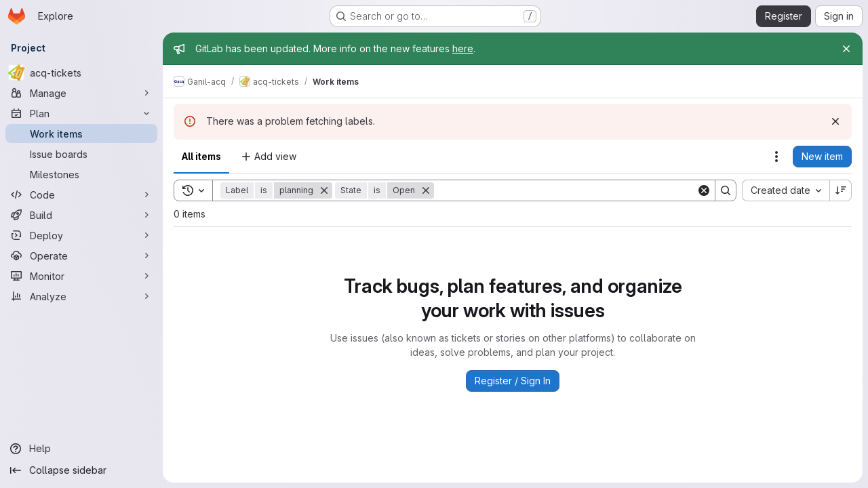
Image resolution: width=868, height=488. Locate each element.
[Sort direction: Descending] (841, 190)
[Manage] (81, 93)
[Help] (81, 449)
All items (201, 156)
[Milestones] (81, 174)
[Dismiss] (835, 121)
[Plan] (81, 113)
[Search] (565, 190)
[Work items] (81, 134)
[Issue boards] (81, 154)
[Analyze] (81, 296)
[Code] (81, 195)
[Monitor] (81, 276)
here (463, 48)
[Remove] (324, 190)
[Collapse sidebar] (81, 470)
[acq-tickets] (81, 73)
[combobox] (786, 190)
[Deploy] (81, 235)
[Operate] (81, 256)
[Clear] (704, 190)
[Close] (846, 49)
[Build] (81, 215)
